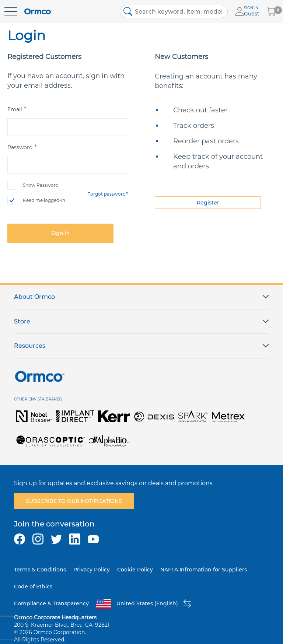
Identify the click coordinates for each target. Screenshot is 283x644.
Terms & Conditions (40, 570)
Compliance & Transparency (51, 603)
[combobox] (174, 11)
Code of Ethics (33, 587)
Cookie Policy (135, 570)
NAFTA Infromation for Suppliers (204, 570)
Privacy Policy (92, 570)
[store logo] (38, 12)
